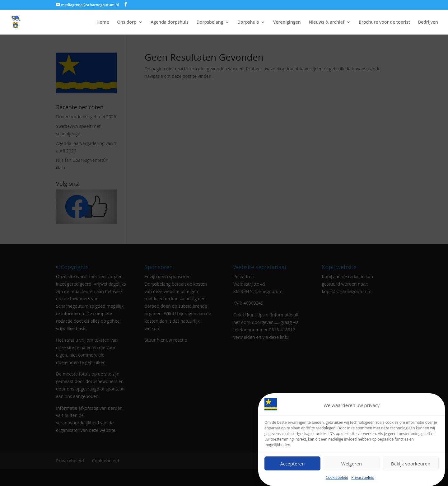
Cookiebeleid (337, 478)
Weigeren (352, 465)
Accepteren (293, 465)
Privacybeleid (363, 478)
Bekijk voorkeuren (411, 465)
